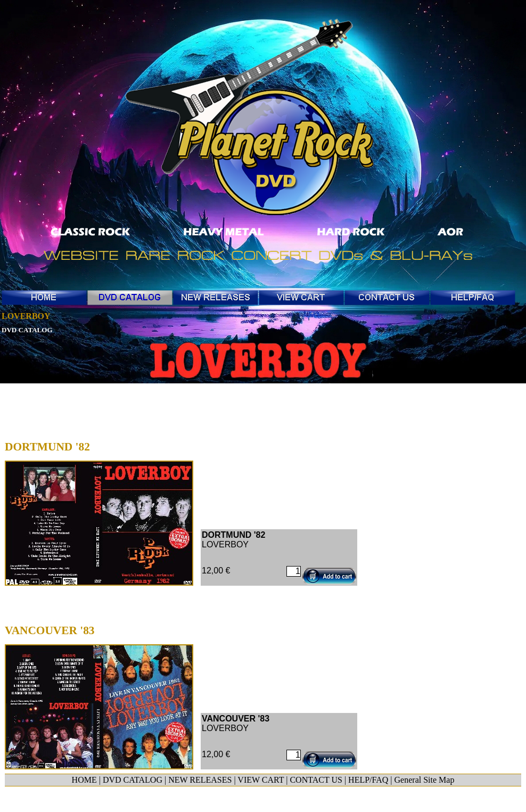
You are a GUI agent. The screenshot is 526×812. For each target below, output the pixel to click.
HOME (84, 780)
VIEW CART (261, 780)
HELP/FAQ (368, 780)
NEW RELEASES (200, 780)
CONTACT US (316, 780)
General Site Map (425, 780)
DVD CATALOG (133, 780)
